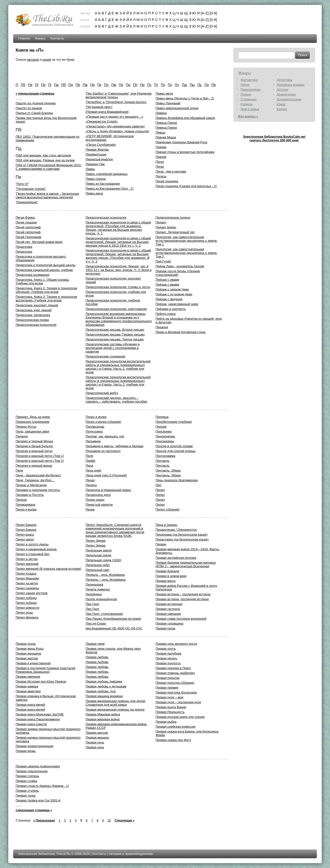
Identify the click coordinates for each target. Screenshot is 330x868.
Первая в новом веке (171, 576)
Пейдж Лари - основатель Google (180, 266)
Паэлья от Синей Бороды (34, 113)
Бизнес (282, 109)
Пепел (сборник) (168, 509)
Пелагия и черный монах (34, 466)
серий (47, 60)
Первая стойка (26, 781)
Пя (214, 85)
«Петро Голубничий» (101, 145)
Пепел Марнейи (27, 578)
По (128, 85)
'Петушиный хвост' (99, 107)
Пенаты (91, 485)
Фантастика (249, 80)
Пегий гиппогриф (28, 227)
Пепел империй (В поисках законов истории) (48, 569)
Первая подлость (168, 663)
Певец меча (94, 193)
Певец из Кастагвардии (103, 184)
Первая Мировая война (103, 714)
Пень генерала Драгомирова (177, 480)
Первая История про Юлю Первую (41, 681)
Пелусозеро (94, 431)
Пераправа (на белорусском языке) (182, 535)
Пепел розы (24, 612)
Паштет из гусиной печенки (36, 103)
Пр (142, 85)
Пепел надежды (27, 588)
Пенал (90, 480)
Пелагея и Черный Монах (34, 441)
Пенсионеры (165, 441)
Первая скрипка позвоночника (38, 766)
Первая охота (166, 649)
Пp (43, 85)
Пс (149, 85)
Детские (283, 90)
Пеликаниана (25, 505)
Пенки (90, 509)
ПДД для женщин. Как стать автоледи (43, 155)
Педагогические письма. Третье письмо (115, 339)
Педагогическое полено (173, 217)
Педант (161, 222)
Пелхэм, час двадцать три (105, 436)
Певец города (95, 179)
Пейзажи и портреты (171, 309)
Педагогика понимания (32, 275)
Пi (37, 85)
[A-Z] (205, 13)
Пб (63, 85)
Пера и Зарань (166, 525)
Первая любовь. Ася (101, 691)
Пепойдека (94, 594)
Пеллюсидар (95, 427)
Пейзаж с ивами (167, 280)
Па (56, 85)
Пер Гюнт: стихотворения (104, 614)
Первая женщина (28, 653)
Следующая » (125, 820)
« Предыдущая (44, 820)
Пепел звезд (25, 539)
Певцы (160, 132)
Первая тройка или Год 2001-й (38, 800)
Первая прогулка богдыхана (176, 692)
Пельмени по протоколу (103, 451)
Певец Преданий (168, 103)
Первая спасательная (32, 771)
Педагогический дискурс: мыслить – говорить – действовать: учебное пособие (116, 400)
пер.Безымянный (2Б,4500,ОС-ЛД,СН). (114, 628)
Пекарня (162, 327)
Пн (121, 85)
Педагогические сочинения (105, 356)
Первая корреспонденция (34, 746)
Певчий (161, 157)
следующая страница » (34, 810)
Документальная (289, 99)
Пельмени (93, 441)
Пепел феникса (27, 617)
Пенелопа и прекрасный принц (108, 490)
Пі (50, 85)
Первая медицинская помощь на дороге (115, 709)
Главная (24, 38)
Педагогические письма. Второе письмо (115, 330)
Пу (163, 85)
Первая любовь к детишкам (106, 686)
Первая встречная (169, 604)
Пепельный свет (97, 570)
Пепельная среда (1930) (103, 560)
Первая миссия (97, 733)
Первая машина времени (104, 696)
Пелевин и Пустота (30, 495)
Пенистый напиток (99, 505)
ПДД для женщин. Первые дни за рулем (45, 160)
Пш (184, 85)
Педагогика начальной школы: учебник (44, 270)
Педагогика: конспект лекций (37, 305)
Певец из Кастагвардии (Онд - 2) (109, 188)
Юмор (281, 104)
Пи (92, 85)
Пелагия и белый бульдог (34, 446)
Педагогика (24, 247)
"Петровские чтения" (31, 189)
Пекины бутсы (26, 427)
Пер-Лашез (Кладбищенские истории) (113, 619)
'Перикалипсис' (27, 202)
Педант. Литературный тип (175, 232)
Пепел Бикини (26, 525)
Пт (156, 85)
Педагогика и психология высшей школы (46, 265)
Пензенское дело (98, 495)
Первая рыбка (166, 722)
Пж (85, 85)
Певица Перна (166, 123)
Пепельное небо (98, 565)
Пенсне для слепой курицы (176, 451)
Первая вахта (166, 581)
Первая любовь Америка (104, 681)
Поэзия (246, 94)
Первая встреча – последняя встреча (183, 594)
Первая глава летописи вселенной (181, 619)
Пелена (21, 500)
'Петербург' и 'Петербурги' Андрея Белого (116, 102)
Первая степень (27, 776)
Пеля (89, 456)
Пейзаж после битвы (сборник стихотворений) (178, 273)
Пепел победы (26, 598)
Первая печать (166, 658)
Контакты (57, 38)
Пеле (19, 470)
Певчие (161, 147)
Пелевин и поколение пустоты (38, 490)
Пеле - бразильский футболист (38, 475)
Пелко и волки (26, 509)
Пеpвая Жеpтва (97, 149)
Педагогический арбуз (102, 393)
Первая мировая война (102, 719)
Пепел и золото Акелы (32, 544)
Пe (30, 85)
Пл (106, 85)
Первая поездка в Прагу (173, 668)
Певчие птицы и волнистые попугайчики (185, 152)
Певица (161, 113)
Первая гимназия (168, 614)
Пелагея (22, 436)
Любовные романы (291, 85)
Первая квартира (28, 691)
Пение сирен (95, 500)
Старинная (249, 99)
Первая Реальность (170, 712)
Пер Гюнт (92, 604)
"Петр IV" (22, 184)
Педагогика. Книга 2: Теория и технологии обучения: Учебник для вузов (46, 290)
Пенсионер (164, 431)
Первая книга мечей (30, 705)
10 (109, 820)
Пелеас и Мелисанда (31, 485)
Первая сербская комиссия (176, 727)
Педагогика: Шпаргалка (33, 315)
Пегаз (160, 162)
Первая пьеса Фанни (171, 707)
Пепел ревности (27, 608)
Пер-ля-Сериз (96, 623)
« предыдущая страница (35, 93)
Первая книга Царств (31, 724)
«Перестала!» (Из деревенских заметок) (115, 126)
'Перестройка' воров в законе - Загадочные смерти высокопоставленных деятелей (47, 195)
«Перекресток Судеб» (102, 121)
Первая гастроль (168, 609)
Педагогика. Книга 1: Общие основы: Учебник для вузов (42, 281)
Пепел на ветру (27, 583)
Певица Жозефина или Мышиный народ (185, 118)
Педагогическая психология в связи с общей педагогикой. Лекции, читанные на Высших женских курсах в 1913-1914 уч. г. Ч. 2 (118, 242)
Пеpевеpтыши (96, 154)
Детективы (284, 80)
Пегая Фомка (25, 217)
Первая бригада (167, 571)
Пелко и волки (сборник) (103, 422)
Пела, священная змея (32, 431)
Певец (90, 169)
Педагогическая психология (36, 325)
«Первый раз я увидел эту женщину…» (114, 117)
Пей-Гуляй (163, 261)
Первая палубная (169, 653)
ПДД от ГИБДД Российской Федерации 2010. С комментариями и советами (49, 167)
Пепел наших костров (32, 593)
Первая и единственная (33, 663)
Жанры (40, 38)
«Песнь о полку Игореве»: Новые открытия (117, 131)
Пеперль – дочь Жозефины (106, 580)
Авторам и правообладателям (131, 854)
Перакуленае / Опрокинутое (176, 530)
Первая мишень (97, 738)
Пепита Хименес (98, 589)
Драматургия (286, 94)
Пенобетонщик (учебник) (174, 422)
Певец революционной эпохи (177, 108)
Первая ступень (27, 791)
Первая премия (167, 688)
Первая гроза (165, 628)
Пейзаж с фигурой (169, 299)
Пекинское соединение (33, 422)
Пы (192, 85)
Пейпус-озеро (166, 314)
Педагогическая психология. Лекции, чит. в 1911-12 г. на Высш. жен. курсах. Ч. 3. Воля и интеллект (118, 270)
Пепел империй (27, 564)
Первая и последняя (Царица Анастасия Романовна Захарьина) (45, 670)
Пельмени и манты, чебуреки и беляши (114, 446)
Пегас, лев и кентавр (171, 171)
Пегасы (161, 176)
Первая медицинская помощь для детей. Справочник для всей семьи (116, 703)
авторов (33, 60)
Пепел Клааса (26, 574)
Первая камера (27, 686)
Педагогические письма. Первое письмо (115, 334)
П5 (23, 85)
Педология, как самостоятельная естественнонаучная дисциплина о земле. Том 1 (187, 241)
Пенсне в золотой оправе (174, 446)
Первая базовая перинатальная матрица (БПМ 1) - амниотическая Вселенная (186, 564)
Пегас (160, 167)
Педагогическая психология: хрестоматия (116, 309)
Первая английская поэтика (176, 558)
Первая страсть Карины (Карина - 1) (42, 786)
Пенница (162, 417)
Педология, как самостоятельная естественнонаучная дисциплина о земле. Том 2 (187, 253)
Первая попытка (168, 678)
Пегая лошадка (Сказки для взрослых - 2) (186, 186)
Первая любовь (97, 657)
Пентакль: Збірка (168, 470)
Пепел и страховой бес (33, 554)
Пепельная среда (98, 555)
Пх (170, 85)
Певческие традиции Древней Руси (181, 142)
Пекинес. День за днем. (33, 417)
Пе (78, 85)
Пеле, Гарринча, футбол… (35, 480)
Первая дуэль (26, 644)
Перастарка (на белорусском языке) (182, 539)
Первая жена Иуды (30, 649)
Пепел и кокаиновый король (36, 549)
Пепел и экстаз (27, 559)
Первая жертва (27, 658)
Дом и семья (250, 109)
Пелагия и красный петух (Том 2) (40, 461)
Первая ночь (95, 742)
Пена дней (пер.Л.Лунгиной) (106, 475)
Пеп (159, 485)
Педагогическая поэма (32, 320)
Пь (199, 85)
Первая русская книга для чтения (180, 717)
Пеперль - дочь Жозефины (105, 575)
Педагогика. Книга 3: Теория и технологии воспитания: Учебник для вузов (46, 299)
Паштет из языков (29, 108)
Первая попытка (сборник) (175, 683)
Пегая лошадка (167, 181)
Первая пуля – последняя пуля (178, 702)
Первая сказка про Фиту (173, 740)
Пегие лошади (26, 222)
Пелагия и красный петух (34, 451)
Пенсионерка (165, 436)
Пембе (90, 461)
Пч (177, 85)
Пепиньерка (94, 584)
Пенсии (161, 427)
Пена (89, 466)
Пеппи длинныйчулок (101, 599)
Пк (99, 85)
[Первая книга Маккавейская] (107, 112)
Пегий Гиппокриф (28, 237)
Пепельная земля (98, 550)
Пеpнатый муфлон (99, 159)
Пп (135, 85)
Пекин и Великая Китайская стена (181, 332)
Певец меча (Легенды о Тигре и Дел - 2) (185, 98)
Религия (247, 104)
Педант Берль (166, 227)
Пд (71, 85)
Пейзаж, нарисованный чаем (177, 304)
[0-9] (213, 13)
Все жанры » (248, 116)
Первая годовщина (170, 623)
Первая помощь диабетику (175, 673)
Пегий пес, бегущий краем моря (39, 242)
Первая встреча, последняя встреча (182, 599)
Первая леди (95, 644)
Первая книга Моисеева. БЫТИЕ (40, 714)
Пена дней (93, 470)
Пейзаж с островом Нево (174, 294)
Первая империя (28, 677)
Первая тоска (25, 796)
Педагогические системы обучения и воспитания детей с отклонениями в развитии (113, 348)
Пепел (160, 490)
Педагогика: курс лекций (33, 310)
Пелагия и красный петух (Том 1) (40, 456)
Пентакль (163, 461)
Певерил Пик (95, 164)
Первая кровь (26, 751)
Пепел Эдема (95, 541)
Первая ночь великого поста (176, 644)
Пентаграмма (165, 456)
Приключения (251, 90)
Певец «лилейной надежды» (107, 174)
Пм (114, 85)
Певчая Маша (166, 137)
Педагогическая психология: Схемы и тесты (118, 287)
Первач (161, 544)
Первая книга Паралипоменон (38, 719)
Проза (245, 85)
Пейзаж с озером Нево (172, 289)
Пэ (207, 85)
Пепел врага (25, 535)
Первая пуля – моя (170, 697)
